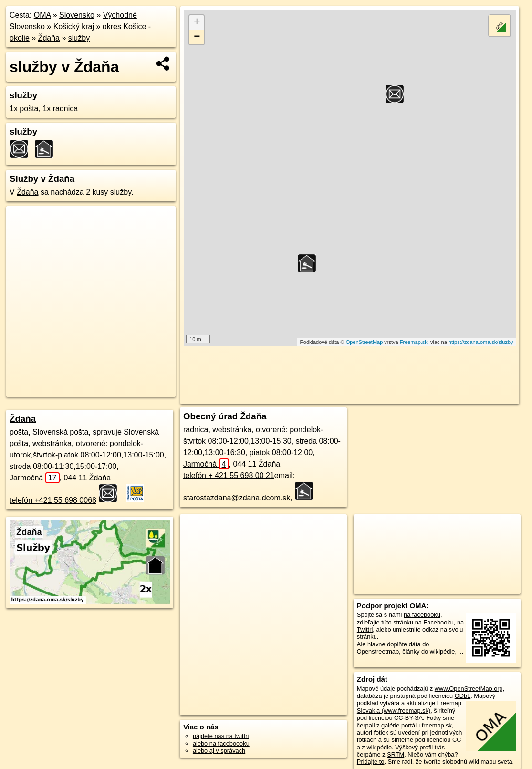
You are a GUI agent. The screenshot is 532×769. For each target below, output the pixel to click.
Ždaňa (49, 38)
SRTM (396, 754)
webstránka (52, 443)
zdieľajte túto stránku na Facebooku (405, 622)
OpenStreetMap (365, 342)
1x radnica (60, 109)
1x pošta (24, 109)
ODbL (463, 696)
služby (79, 38)
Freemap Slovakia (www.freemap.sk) (409, 707)
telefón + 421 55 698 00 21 (229, 475)
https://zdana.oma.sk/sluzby (481, 342)
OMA (42, 15)
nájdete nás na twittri (221, 736)
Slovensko (77, 15)
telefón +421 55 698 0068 (53, 500)
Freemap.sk (414, 342)
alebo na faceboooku (221, 743)
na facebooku (422, 615)
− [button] (197, 37)
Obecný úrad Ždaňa (225, 416)
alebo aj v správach (219, 751)
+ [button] (197, 22)
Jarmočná (35, 478)
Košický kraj (74, 26)
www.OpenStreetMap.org (469, 689)
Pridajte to (371, 762)
